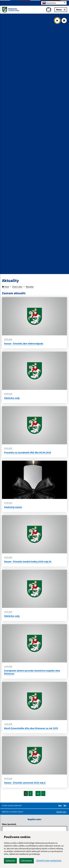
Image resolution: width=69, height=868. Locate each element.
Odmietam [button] (27, 861)
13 (38, 793)
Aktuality (30, 287)
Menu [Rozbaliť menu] (61, 9)
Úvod (5, 287)
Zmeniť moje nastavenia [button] (49, 861)
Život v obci (17, 287)
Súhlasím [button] (10, 861)
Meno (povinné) (9, 824)
